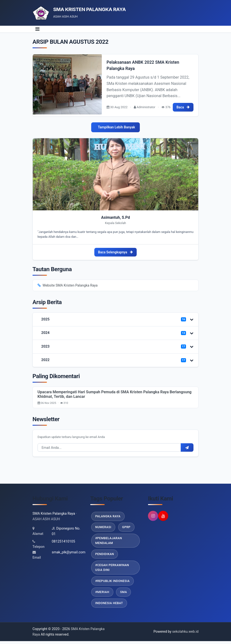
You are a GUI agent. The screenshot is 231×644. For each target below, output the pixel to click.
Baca (183, 107)
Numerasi (103, 529)
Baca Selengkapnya (116, 252)
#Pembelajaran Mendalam (109, 542)
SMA (124, 595)
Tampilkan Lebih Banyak (117, 127)
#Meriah (102, 595)
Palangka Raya (108, 518)
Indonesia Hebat (109, 606)
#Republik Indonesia (113, 583)
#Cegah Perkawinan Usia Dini (112, 570)
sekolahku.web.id (185, 635)
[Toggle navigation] (37, 29)
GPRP (127, 529)
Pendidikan (105, 556)
